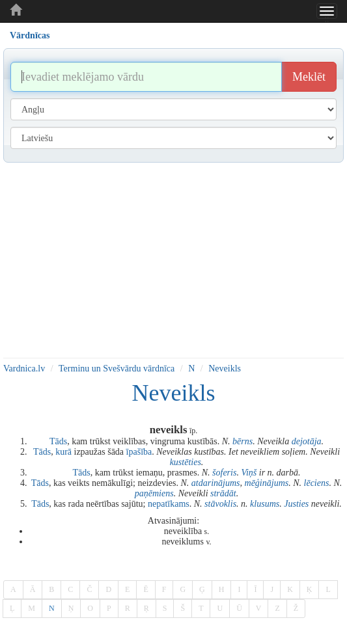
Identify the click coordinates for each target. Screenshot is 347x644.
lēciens (317, 483)
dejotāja (307, 441)
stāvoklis (220, 504)
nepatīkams (169, 504)
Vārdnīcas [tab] (30, 35)
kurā (63, 452)
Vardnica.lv (24, 369)
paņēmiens (154, 493)
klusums (265, 504)
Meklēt (309, 77)
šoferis (224, 473)
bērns (243, 441)
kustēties (186, 462)
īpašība (139, 452)
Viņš (249, 473)
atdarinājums (216, 483)
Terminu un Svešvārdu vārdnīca (117, 369)
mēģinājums (267, 483)
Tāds (58, 441)
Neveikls (225, 369)
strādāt (223, 493)
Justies (296, 504)
